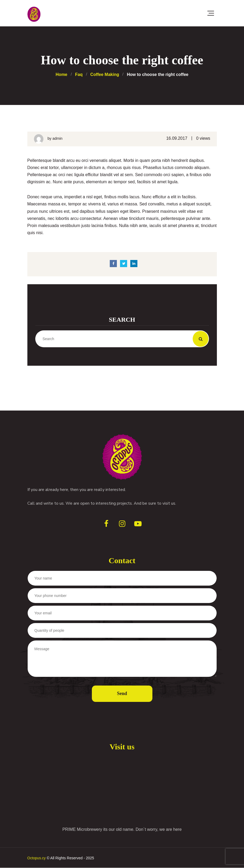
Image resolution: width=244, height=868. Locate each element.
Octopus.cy (37, 858)
